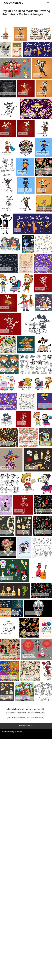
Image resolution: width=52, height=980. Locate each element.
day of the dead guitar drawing (16, 717)
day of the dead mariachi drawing (16, 713)
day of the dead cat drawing (36, 713)
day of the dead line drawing (35, 717)
